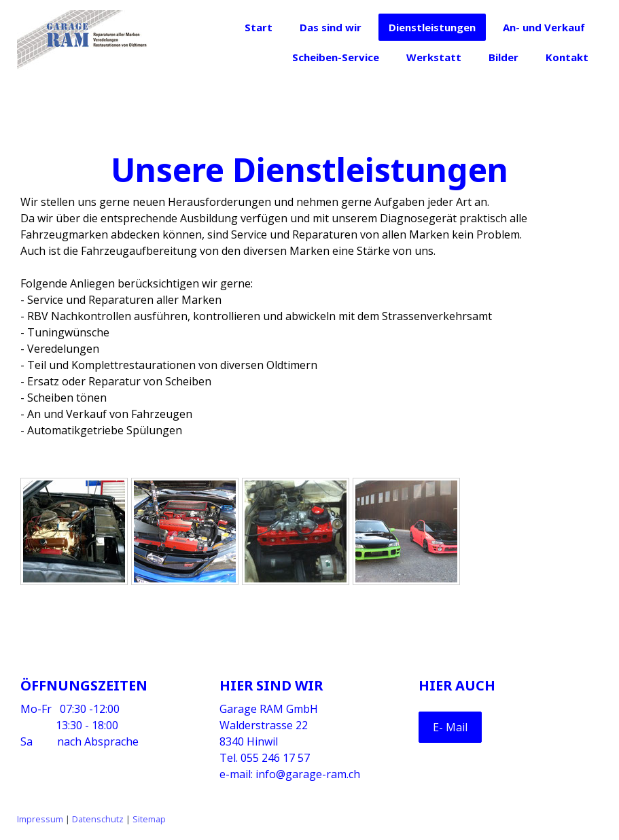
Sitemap (149, 819)
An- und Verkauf (544, 27)
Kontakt (567, 57)
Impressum (40, 819)
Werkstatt (434, 57)
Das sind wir (331, 27)
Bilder (503, 57)
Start (259, 27)
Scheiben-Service (336, 57)
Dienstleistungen (432, 27)
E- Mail (450, 727)
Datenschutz (98, 819)
